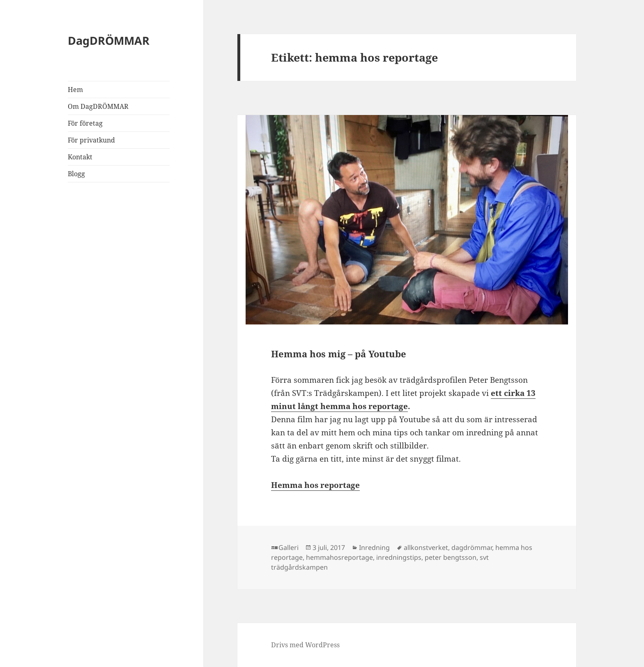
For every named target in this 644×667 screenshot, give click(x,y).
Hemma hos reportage (315, 485)
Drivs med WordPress (305, 645)
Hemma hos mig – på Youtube (339, 354)
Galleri (289, 547)
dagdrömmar (472, 547)
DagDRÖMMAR (109, 40)
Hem (75, 90)
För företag (85, 123)
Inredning (374, 547)
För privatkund (91, 140)
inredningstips (399, 557)
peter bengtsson (451, 557)
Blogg (76, 174)
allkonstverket (426, 547)
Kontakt (80, 157)
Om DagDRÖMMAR (98, 106)
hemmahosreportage (339, 557)
